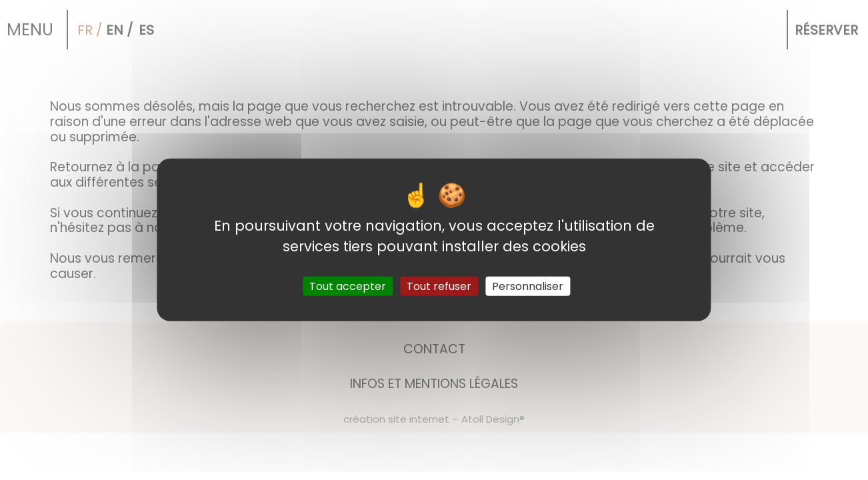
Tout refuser (439, 286)
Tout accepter (348, 286)
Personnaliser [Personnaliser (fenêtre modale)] (528, 286)
